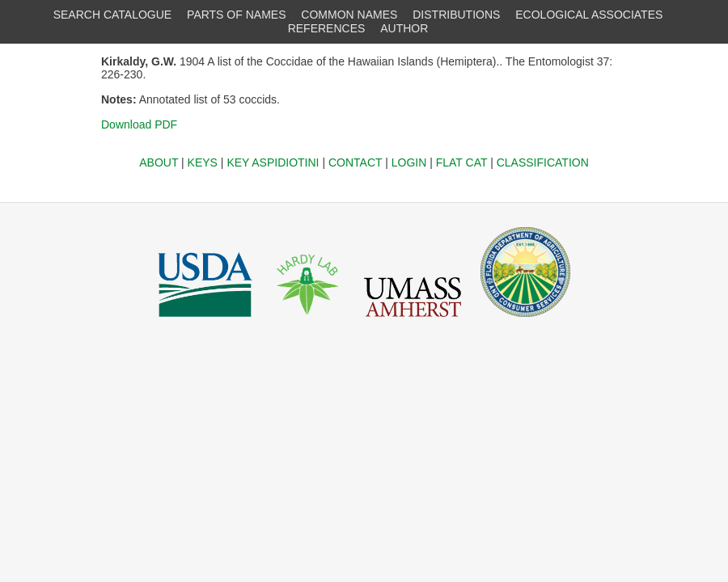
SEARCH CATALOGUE (113, 15)
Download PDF (139, 124)
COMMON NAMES (349, 15)
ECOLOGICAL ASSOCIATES (589, 15)
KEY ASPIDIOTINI (273, 162)
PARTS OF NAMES (236, 15)
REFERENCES (327, 28)
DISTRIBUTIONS (456, 15)
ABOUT (159, 162)
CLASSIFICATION (543, 162)
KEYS (203, 162)
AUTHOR (404, 28)
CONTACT (355, 162)
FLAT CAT (462, 162)
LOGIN (409, 162)
